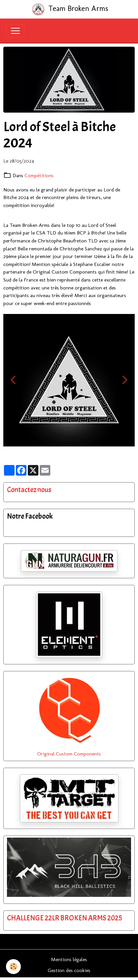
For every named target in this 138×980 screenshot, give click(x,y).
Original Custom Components (69, 754)
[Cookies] (13, 967)
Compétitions (39, 175)
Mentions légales (69, 959)
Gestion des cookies (69, 970)
